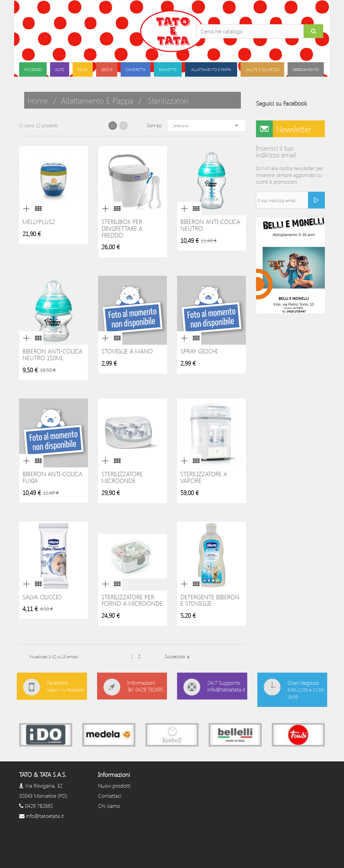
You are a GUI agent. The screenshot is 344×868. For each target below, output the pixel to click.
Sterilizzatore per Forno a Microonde (132, 600)
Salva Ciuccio (42, 597)
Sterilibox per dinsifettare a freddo (122, 228)
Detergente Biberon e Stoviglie (210, 600)
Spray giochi (199, 351)
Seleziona (207, 125)
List (123, 126)
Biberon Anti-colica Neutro (210, 225)
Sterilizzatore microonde (122, 477)
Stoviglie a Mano (127, 351)
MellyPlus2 (39, 222)
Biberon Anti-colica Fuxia (52, 477)
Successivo (178, 657)
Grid (113, 126)
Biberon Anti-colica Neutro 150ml (52, 354)
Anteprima (25, 209)
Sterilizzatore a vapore (204, 477)
